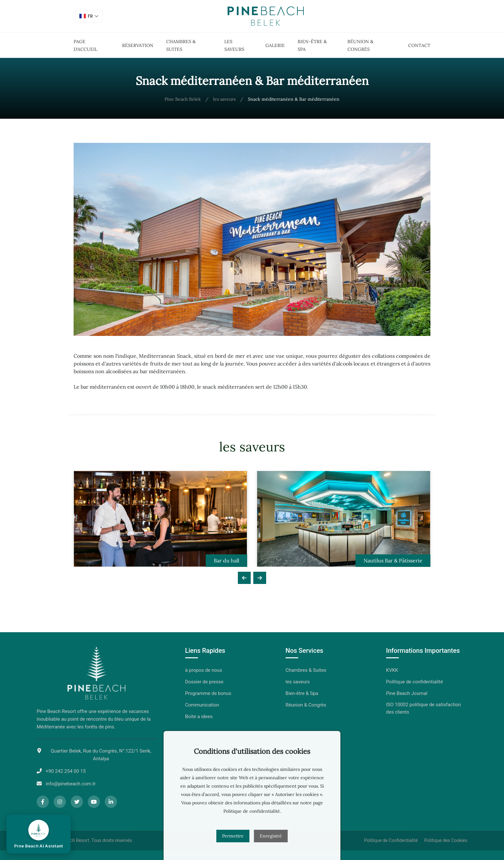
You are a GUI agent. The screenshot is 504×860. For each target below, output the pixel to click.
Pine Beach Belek (183, 99)
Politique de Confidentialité (391, 840)
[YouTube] (94, 802)
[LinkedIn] (111, 802)
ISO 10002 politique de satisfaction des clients (423, 708)
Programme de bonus (208, 693)
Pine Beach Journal (407, 693)
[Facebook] (43, 802)
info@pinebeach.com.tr (71, 784)
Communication (202, 705)
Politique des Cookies (446, 840)
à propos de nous (204, 670)
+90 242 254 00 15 (66, 771)
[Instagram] (60, 802)
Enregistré (271, 836)
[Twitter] (77, 802)
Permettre (233, 836)
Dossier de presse (204, 682)
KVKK (392, 670)
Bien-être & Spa (302, 693)
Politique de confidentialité (414, 682)
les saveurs (224, 99)
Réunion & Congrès (306, 705)
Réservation (138, 45)
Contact (419, 45)
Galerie (275, 45)
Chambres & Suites (306, 670)
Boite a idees (199, 717)
